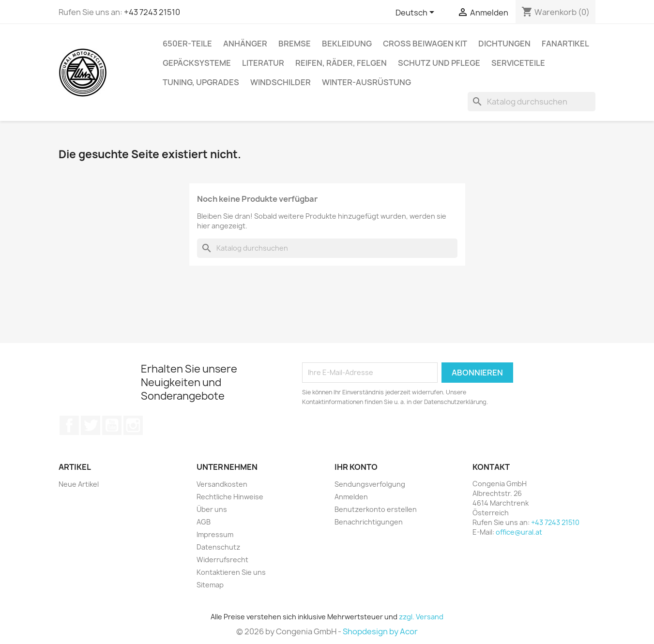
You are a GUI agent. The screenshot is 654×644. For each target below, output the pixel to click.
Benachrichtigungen (369, 522)
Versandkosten (222, 484)
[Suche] (532, 102)
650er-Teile (187, 44)
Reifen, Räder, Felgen (341, 63)
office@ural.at (519, 532)
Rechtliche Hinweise (230, 497)
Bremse (295, 44)
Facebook (69, 425)
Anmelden (351, 497)
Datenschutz (218, 547)
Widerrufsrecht (222, 560)
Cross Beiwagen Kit (425, 44)
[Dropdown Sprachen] (417, 13)
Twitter (91, 425)
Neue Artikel (79, 484)
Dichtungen (504, 44)
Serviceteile (518, 63)
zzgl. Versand (421, 617)
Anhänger (245, 44)
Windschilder (281, 82)
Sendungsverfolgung (370, 484)
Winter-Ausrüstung (366, 82)
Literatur (263, 63)
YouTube (112, 425)
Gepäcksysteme (197, 63)
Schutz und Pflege (439, 63)
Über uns (212, 509)
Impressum (215, 534)
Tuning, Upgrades (201, 82)
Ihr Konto (356, 467)
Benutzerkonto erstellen (376, 509)
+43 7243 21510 (152, 12)
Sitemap (210, 585)
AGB (204, 522)
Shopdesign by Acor (380, 631)
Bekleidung (347, 44)
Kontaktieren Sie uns (231, 572)
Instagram (133, 425)
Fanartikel (565, 44)
